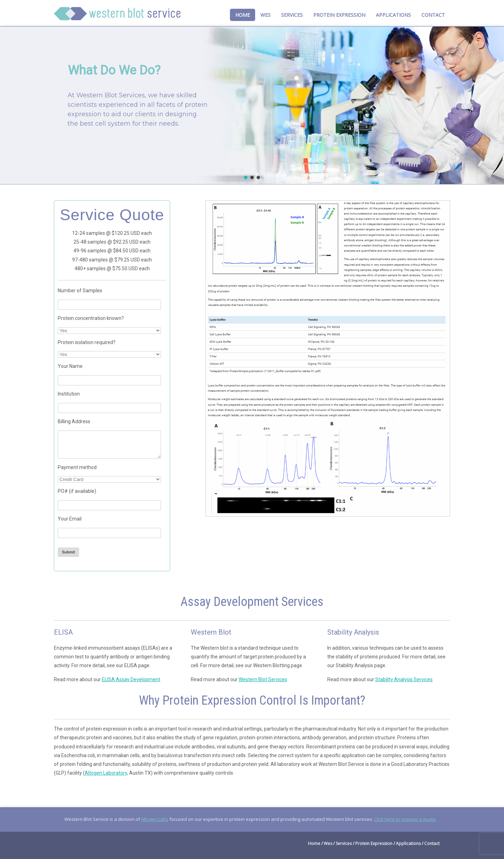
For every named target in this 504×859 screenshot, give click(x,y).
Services (292, 15)
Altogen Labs (155, 819)
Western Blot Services (263, 679)
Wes (265, 15)
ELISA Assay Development (131, 679)
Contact (433, 15)
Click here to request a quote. (405, 819)
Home (243, 15)
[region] (252, 105)
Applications (393, 15)
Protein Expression (339, 15)
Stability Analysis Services (404, 679)
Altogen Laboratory (106, 773)
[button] (246, 177)
